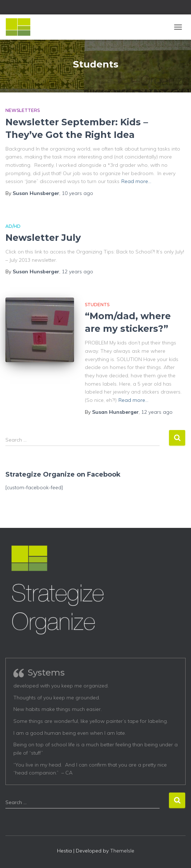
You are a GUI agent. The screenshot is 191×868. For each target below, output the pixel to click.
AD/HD (13, 226)
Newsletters (23, 110)
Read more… (136, 181)
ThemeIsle (122, 851)
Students (97, 305)
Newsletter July (43, 238)
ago (77, 193)
